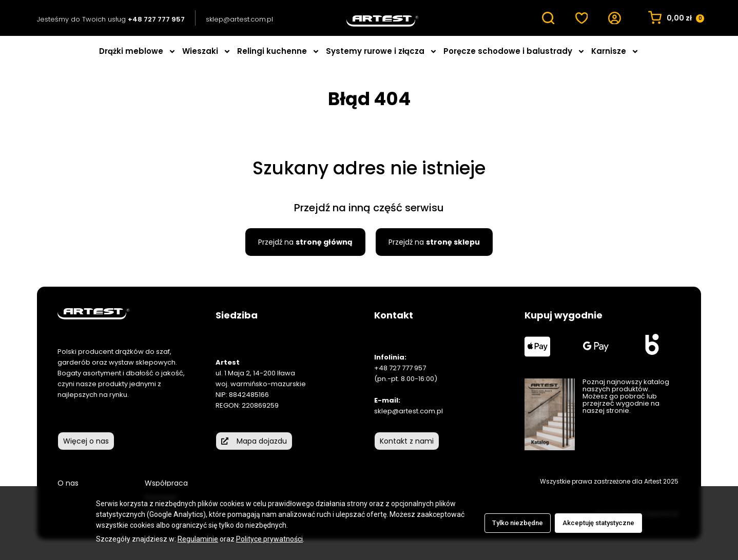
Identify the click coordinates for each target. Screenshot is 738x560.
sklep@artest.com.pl (239, 19)
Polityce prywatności (269, 539)
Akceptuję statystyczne (598, 523)
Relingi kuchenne (278, 52)
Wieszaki (207, 52)
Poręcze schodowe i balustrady (514, 52)
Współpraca (166, 483)
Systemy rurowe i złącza (382, 52)
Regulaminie (198, 539)
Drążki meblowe (138, 52)
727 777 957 (407, 368)
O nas (68, 483)
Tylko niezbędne (518, 523)
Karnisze (615, 52)
